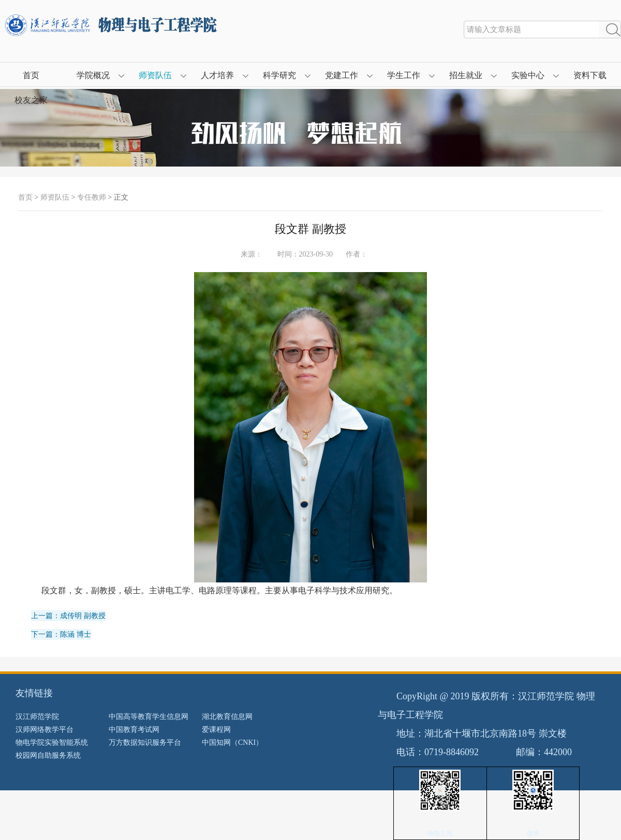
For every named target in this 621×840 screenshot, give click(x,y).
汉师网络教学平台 (45, 730)
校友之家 (31, 100)
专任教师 (92, 197)
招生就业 (466, 75)
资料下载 (590, 75)
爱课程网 (216, 730)
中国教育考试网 (134, 730)
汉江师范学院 (37, 717)
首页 (31, 75)
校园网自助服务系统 (48, 755)
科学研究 (279, 75)
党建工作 (342, 75)
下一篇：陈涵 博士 (61, 634)
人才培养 (217, 75)
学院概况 (93, 75)
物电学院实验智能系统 (52, 742)
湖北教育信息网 (227, 717)
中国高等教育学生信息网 (149, 717)
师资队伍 (155, 75)
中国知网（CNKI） (232, 742)
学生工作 (404, 75)
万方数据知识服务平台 (145, 742)
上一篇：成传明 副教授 (68, 616)
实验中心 (528, 75)
